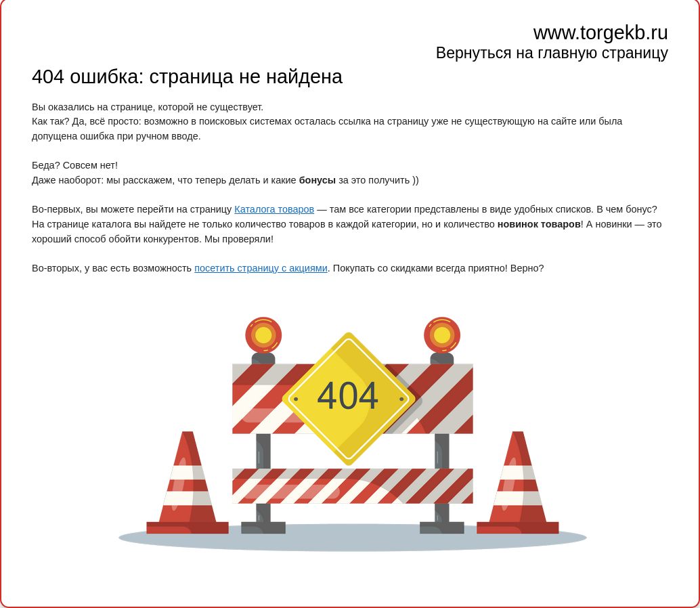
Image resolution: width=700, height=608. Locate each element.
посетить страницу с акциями (261, 268)
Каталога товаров (274, 209)
